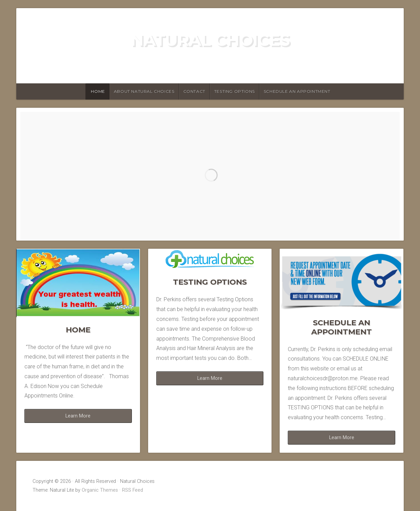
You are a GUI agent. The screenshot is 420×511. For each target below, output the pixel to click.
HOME (98, 91)
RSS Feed (133, 490)
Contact (194, 91)
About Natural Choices (144, 91)
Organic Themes (100, 490)
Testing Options (235, 91)
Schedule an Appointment (297, 91)
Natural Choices (210, 40)
